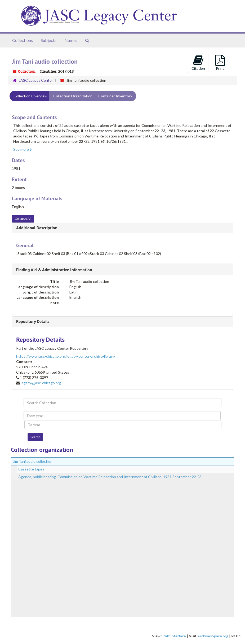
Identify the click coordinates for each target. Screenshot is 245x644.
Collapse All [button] (23, 219)
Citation (198, 63)
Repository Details (33, 321)
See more (23, 149)
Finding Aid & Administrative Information (54, 270)
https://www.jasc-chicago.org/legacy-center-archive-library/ (66, 356)
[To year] (123, 425)
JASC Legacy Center (36, 80)
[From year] (122, 416)
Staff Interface (174, 636)
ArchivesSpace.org (213, 636)
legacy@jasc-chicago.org (41, 383)
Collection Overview (30, 96)
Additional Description (37, 228)
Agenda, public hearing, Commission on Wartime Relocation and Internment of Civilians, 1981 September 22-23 (110, 477)
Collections (23, 40)
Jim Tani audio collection (33, 461)
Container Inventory (115, 96)
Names (71, 40)
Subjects (49, 40)
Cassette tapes (31, 469)
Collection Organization (73, 96)
